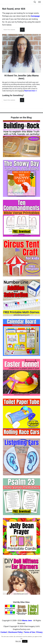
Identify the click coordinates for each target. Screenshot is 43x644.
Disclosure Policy (15, 634)
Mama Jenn (27, 623)
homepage (35, 20)
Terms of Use (29, 634)
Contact (4, 634)
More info (18, 641)
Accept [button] (25, 641)
